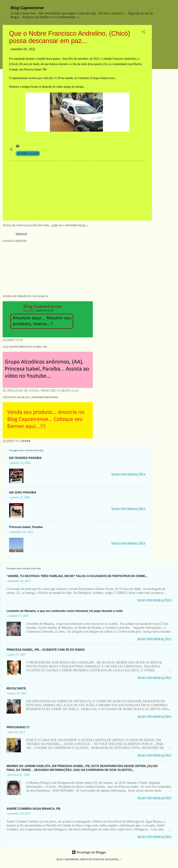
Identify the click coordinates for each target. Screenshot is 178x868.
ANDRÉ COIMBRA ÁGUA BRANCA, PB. (34, 809)
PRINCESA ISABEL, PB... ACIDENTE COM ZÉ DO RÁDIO (46, 650)
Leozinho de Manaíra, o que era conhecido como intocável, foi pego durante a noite (65, 611)
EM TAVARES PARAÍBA (25, 458)
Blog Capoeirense (27, 8)
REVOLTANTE (16, 688)
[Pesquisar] (173, 9)
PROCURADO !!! (18, 727)
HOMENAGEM (28, 153)
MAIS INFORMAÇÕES (128, 474)
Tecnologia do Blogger (89, 852)
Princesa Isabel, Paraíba (26, 527)
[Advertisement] (166, 74)
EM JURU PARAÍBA (23, 492)
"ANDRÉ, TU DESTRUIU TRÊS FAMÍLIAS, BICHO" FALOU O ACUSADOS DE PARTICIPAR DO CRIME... (77, 576)
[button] (143, 32)
